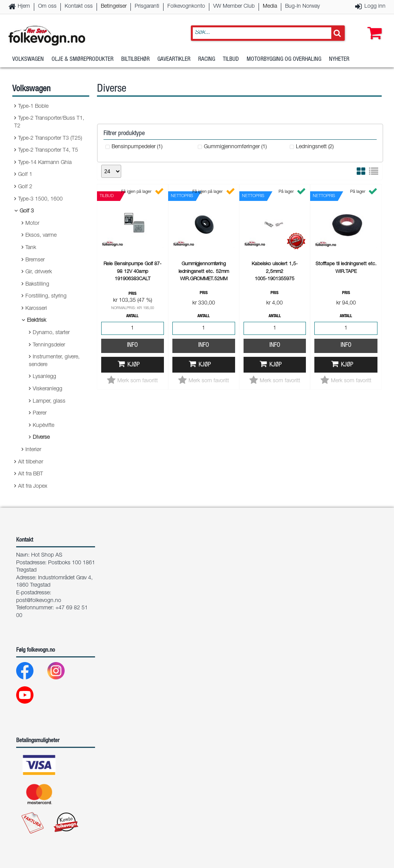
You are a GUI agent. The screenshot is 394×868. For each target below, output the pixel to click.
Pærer (40, 413)
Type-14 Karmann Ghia (45, 163)
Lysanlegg (44, 377)
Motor (32, 224)
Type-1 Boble (33, 107)
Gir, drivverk (39, 272)
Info (132, 345)
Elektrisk (37, 321)
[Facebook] (31, 673)
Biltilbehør (135, 59)
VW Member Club (234, 7)
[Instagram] (62, 673)
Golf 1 (25, 175)
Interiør (33, 450)
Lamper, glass (49, 401)
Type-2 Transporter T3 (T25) (50, 139)
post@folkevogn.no (39, 601)
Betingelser (114, 7)
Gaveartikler (174, 59)
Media (270, 7)
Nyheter (339, 59)
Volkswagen (28, 59)
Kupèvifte (43, 426)
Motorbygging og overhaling (284, 59)
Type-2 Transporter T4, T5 (48, 151)
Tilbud (231, 59)
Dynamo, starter (51, 333)
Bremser (35, 260)
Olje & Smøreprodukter (83, 59)
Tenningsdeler (49, 345)
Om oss (47, 7)
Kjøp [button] (134, 365)
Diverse (41, 438)
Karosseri (36, 309)
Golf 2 (25, 187)
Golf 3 (27, 211)
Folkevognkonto (186, 7)
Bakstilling (37, 284)
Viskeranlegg (48, 389)
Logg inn (375, 7)
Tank (31, 248)
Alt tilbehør (31, 462)
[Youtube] (31, 697)
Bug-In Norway (302, 7)
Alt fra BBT (31, 474)
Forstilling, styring (46, 296)
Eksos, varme (41, 236)
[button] (373, 26)
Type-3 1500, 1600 (40, 199)
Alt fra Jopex (33, 487)
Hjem (24, 7)
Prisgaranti (147, 7)
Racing (207, 59)
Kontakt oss (79, 7)
